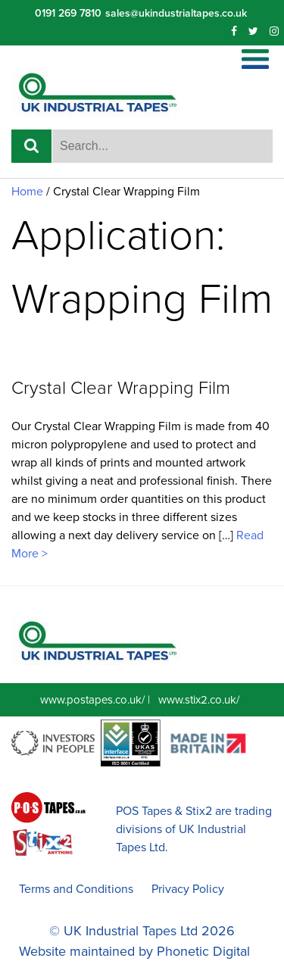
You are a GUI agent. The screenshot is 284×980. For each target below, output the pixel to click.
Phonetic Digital (203, 951)
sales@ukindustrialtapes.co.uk (176, 13)
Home (27, 192)
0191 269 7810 (68, 13)
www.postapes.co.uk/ (92, 700)
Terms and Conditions (76, 889)
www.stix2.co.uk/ (199, 700)
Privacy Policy (188, 889)
